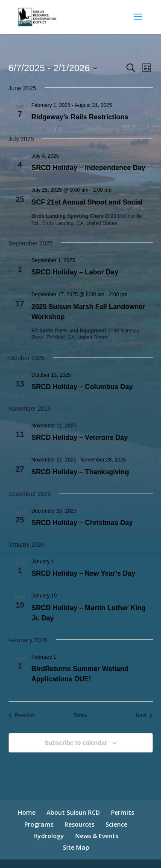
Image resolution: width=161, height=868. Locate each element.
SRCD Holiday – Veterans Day (80, 437)
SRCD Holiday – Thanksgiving (80, 472)
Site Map (76, 847)
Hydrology (49, 836)
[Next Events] (144, 716)
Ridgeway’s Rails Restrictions (80, 117)
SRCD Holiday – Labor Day (75, 272)
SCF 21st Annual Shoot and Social (87, 202)
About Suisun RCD (73, 812)
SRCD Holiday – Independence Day (89, 168)
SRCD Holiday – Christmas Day (82, 523)
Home (27, 812)
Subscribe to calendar (76, 743)
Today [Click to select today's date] (80, 715)
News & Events (97, 836)
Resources (79, 824)
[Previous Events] (22, 716)
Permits (123, 812)
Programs (39, 824)
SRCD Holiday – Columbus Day (82, 387)
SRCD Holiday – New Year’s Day (83, 573)
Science (116, 824)
